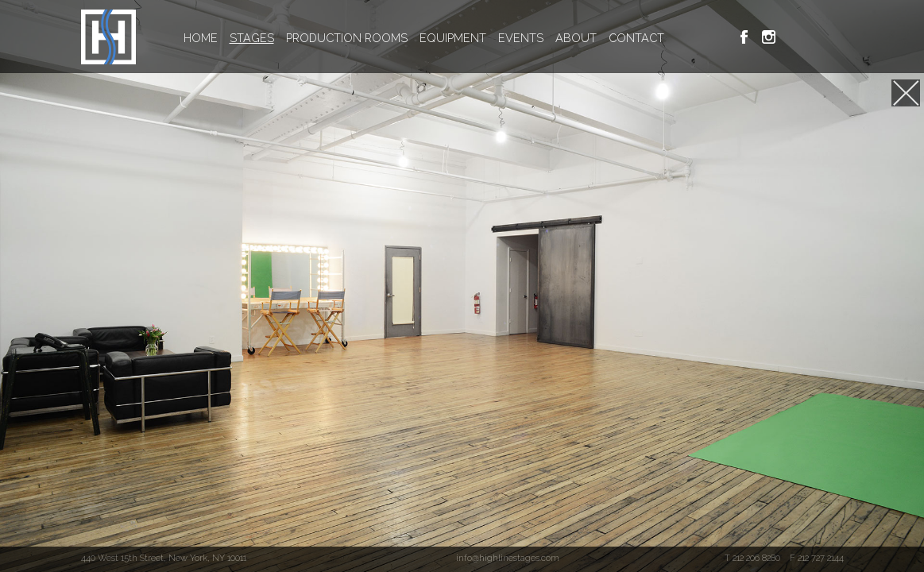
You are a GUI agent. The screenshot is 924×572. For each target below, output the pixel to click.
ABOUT (576, 38)
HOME (201, 38)
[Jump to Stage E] (906, 93)
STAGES (252, 38)
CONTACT (636, 38)
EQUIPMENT (453, 38)
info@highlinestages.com (508, 558)
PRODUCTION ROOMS (347, 38)
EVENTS (521, 38)
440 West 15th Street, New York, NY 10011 (164, 558)
